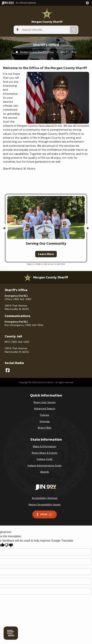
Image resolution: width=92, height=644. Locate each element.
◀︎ (5, 228)
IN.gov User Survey (45, 402)
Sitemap (45, 421)
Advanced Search (45, 408)
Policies (45, 415)
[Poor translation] (9, 545)
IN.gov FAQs (45, 428)
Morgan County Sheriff (47, 22)
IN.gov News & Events (45, 453)
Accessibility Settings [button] (45, 498)
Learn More (46, 254)
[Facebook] (8, 370)
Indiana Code (45, 459)
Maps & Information (45, 446)
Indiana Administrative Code (45, 465)
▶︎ (89, 228)
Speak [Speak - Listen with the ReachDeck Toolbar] (44, 514)
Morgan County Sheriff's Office (37, 52)
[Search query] (45, 30)
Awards (45, 472)
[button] (88, 3)
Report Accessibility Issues (45, 504)
